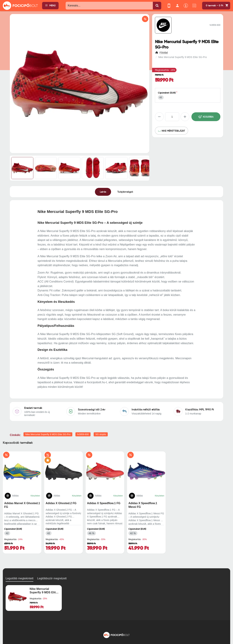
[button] (206, 117)
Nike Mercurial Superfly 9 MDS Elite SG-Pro (48, 434)
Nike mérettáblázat (173, 131)
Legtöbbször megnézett (52, 578)
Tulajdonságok (125, 192)
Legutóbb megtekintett (19, 578)
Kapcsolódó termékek (18, 443)
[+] (185, 117)
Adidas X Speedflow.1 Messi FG (143, 505)
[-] (159, 117)
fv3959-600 (83, 434)
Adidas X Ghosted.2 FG (61, 503)
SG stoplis (101, 434)
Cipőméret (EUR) (167, 93)
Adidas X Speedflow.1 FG (104, 503)
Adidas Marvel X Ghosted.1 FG (22, 505)
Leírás (103, 192)
